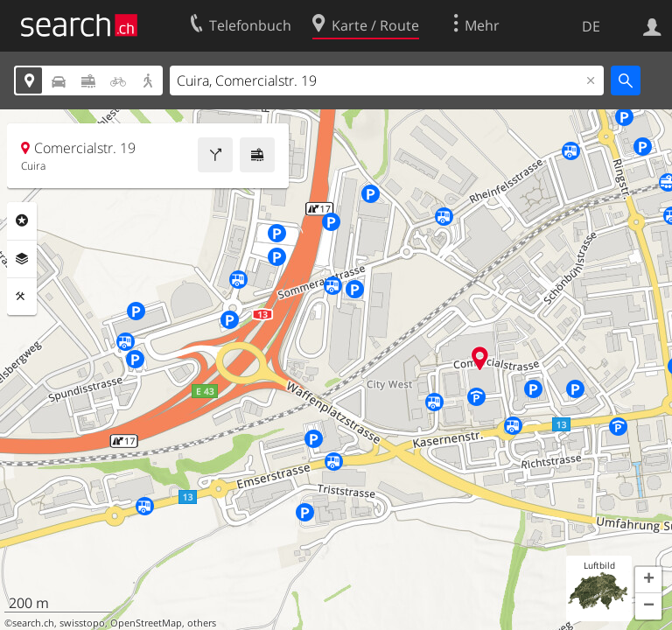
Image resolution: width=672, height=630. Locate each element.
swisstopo (82, 623)
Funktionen (22, 297)
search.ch (33, 623)
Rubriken (22, 220)
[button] (648, 580)
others (202, 623)
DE (591, 26)
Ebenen (22, 259)
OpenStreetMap (146, 623)
